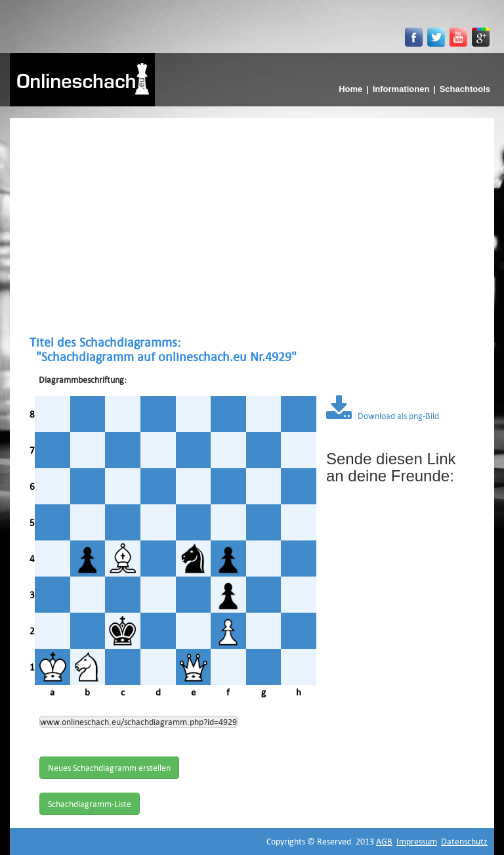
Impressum (417, 841)
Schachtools (465, 89)
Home (350, 89)
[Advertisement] (252, 227)
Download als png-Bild (383, 416)
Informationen (401, 89)
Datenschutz (464, 841)
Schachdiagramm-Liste (90, 804)
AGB (384, 841)
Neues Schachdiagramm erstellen (109, 768)
